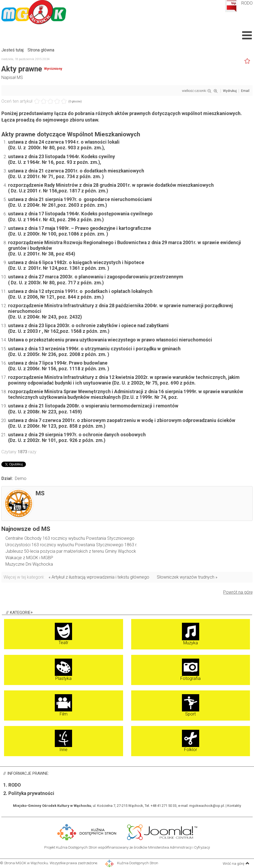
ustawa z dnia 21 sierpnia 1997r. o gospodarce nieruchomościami (80, 199)
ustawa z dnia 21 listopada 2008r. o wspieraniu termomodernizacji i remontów (93, 406)
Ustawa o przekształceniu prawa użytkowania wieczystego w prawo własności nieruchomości (110, 340)
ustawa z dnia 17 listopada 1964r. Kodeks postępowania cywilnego (80, 214)
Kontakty (234, 806)
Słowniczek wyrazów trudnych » (187, 577)
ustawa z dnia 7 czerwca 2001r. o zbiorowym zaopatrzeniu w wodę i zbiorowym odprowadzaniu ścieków (122, 420)
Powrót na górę (238, 592)
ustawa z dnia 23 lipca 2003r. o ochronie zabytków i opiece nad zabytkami (88, 326)
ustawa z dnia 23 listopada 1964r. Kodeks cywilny (62, 157)
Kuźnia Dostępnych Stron (132, 863)
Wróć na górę (236, 863)
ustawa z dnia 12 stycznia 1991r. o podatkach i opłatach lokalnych (80, 291)
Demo (21, 478)
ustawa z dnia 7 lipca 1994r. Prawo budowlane (58, 363)
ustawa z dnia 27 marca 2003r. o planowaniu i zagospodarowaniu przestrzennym (96, 277)
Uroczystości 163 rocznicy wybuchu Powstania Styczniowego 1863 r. (71, 545)
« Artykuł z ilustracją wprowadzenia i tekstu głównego (99, 577)
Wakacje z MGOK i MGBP (29, 558)
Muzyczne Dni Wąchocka (29, 564)
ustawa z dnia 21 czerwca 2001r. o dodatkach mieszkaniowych (76, 171)
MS (20, 77)
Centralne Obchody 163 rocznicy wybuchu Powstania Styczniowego (70, 538)
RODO (247, 3)
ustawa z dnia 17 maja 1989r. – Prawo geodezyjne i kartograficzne (80, 228)
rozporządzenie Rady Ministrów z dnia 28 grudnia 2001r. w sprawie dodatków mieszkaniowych (111, 185)
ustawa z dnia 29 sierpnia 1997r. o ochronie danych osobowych (77, 435)
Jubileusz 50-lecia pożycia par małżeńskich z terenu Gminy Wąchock (71, 551)
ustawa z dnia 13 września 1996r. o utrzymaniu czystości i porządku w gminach (94, 349)
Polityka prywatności (31, 793)
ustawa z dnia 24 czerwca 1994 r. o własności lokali (64, 142)
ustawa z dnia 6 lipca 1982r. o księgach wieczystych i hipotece (76, 262)
